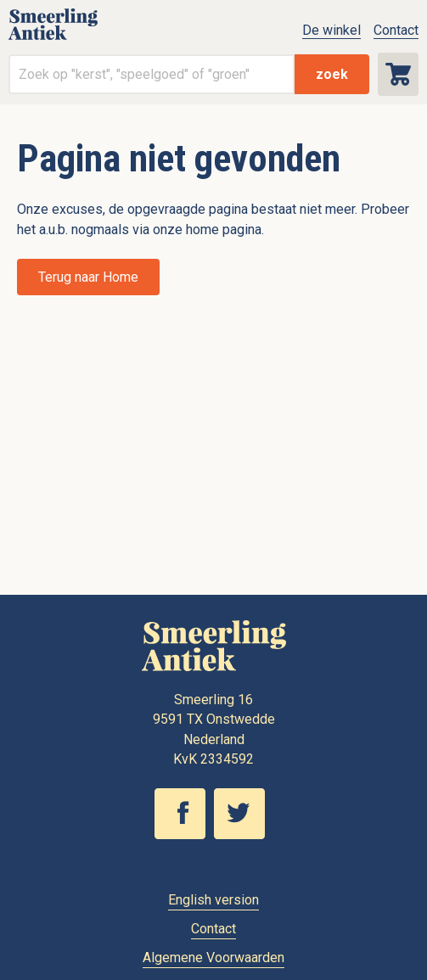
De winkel (331, 30)
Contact (396, 30)
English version (213, 900)
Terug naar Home (88, 277)
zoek (332, 74)
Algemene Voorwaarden (213, 958)
